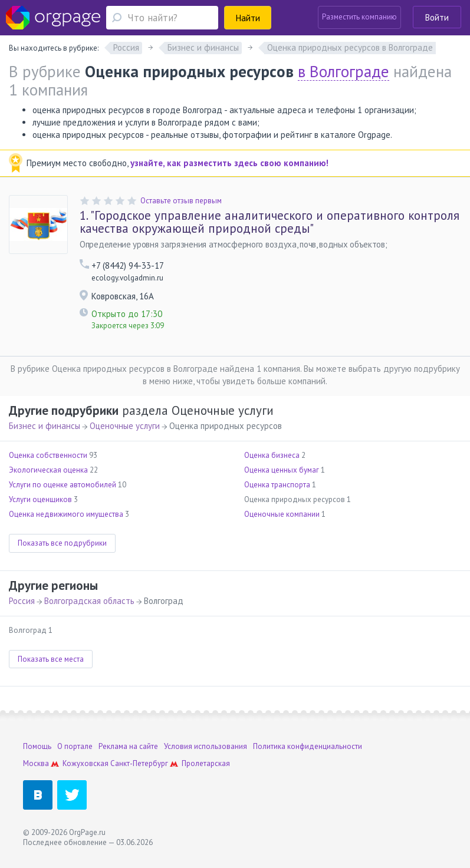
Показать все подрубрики (62, 543)
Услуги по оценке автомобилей (63, 485)
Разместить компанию (359, 17)
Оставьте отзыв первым (181, 201)
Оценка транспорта (277, 485)
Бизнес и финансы (45, 426)
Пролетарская (206, 763)
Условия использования (206, 746)
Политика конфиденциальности (308, 746)
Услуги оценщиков (40, 499)
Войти (437, 17)
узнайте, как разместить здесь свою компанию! (229, 163)
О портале (75, 746)
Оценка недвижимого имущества (66, 514)
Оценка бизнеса (272, 455)
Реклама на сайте (128, 746)
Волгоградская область (89, 601)
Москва (36, 763)
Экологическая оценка (48, 470)
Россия (22, 601)
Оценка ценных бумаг (282, 470)
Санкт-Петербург (139, 763)
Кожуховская (86, 763)
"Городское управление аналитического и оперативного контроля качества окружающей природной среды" (269, 222)
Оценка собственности (48, 455)
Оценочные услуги (125, 426)
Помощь (37, 746)
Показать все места (51, 659)
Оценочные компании (282, 514)
